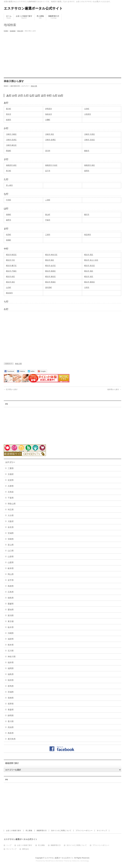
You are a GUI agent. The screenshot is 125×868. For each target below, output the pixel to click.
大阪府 (11, 521)
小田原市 (88, 114)
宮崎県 (11, 539)
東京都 (11, 621)
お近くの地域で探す (14, 831)
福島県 (11, 674)
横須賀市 (9, 293)
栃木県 (11, 627)
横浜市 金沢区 (50, 266)
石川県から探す (11, 389)
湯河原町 (49, 287)
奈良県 (11, 527)
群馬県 (11, 686)
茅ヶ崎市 (9, 185)
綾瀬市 (9, 120)
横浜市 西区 (89, 255)
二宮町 (48, 200)
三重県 (11, 468)
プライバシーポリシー (84, 831)
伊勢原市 (49, 109)
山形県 (11, 557)
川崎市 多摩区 (50, 140)
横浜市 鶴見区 (11, 255)
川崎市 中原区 (89, 134)
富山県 (11, 545)
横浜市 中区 (10, 260)
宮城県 (11, 533)
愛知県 (11, 610)
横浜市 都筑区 (89, 282)
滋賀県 (11, 639)
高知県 (11, 727)
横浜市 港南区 (50, 271)
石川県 (11, 651)
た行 (26, 96)
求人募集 (29, 831)
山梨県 (11, 562)
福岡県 (11, 668)
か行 (15, 96)
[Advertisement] (62, 54)
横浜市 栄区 (89, 277)
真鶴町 (9, 240)
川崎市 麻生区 (11, 145)
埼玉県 (11, 510)
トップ (9, 845)
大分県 (11, 515)
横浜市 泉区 (10, 282)
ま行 (43, 96)
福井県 (11, 662)
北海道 (11, 492)
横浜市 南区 (50, 260)
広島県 (11, 592)
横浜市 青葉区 (50, 282)
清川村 (48, 151)
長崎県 (11, 698)
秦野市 (9, 220)
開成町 (9, 151)
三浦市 (48, 235)
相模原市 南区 (89, 165)
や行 (49, 96)
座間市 (87, 171)
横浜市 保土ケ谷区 (91, 260)
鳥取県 (11, 733)
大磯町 (48, 120)
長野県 (11, 704)
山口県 (11, 551)
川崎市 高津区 (11, 140)
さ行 (20, 96)
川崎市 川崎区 (11, 134)
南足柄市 (88, 235)
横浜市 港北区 (89, 266)
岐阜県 (11, 568)
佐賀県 (11, 480)
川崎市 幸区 (50, 134)
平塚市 (48, 220)
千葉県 (11, 498)
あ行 (9, 96)
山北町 (9, 287)
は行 (38, 96)
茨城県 (11, 692)
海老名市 (49, 114)
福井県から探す (114, 389)
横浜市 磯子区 (11, 266)
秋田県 (11, 680)
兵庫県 (11, 486)
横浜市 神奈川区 (51, 255)
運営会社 (26, 849)
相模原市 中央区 (51, 165)
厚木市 (9, 114)
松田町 (9, 235)
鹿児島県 (12, 739)
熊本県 (11, 645)
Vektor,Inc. (76, 861)
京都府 (11, 474)
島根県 (11, 586)
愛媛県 (11, 604)
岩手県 (11, 580)
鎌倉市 (87, 151)
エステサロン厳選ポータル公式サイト (33, 8)
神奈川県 (34, 86)
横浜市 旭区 (89, 271)
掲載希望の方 (42, 831)
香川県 (11, 721)
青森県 (11, 710)
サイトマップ (102, 831)
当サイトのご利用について (61, 831)
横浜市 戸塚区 (11, 271)
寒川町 (9, 171)
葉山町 (48, 215)
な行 (32, 96)
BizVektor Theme (63, 861)
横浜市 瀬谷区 (50, 277)
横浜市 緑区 (10, 277)
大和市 (87, 287)
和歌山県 (12, 504)
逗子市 (48, 171)
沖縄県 (11, 633)
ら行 (55, 96)
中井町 (9, 200)
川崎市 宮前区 (89, 140)
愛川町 (9, 109)
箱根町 (9, 215)
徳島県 (11, 598)
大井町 (87, 109)
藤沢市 (87, 215)
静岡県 (11, 716)
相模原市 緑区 (11, 165)
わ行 (61, 96)
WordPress (50, 861)
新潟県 (11, 615)
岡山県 (11, 574)
